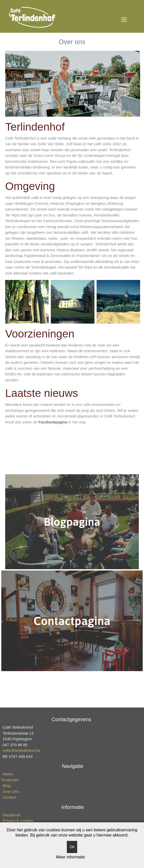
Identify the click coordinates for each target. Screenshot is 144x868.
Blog (6, 786)
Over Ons (11, 791)
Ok (72, 847)
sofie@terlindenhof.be (21, 750)
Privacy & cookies (18, 821)
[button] (124, 19)
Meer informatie (70, 857)
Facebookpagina (53, 422)
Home (8, 774)
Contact (9, 797)
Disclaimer (12, 815)
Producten (10, 780)
